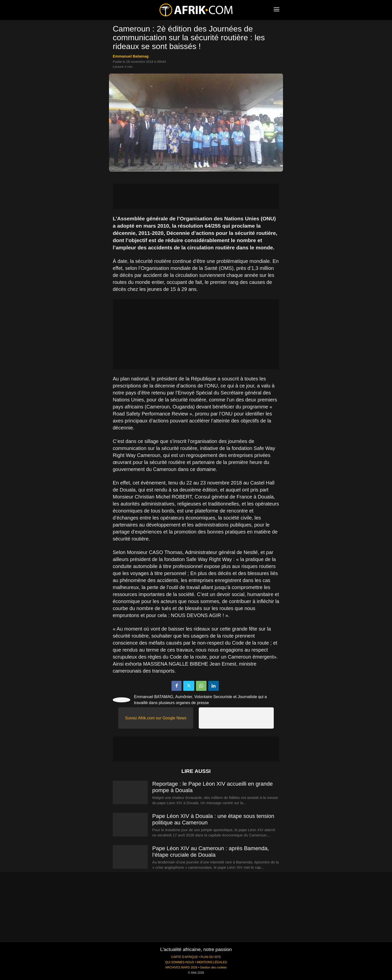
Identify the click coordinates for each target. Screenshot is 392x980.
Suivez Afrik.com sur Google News (156, 718)
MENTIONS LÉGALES (212, 962)
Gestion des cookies (213, 967)
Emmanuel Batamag (131, 56)
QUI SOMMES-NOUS (180, 962)
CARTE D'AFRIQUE (184, 957)
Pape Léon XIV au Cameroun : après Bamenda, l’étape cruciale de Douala (211, 852)
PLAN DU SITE (211, 957)
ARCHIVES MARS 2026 (181, 967)
